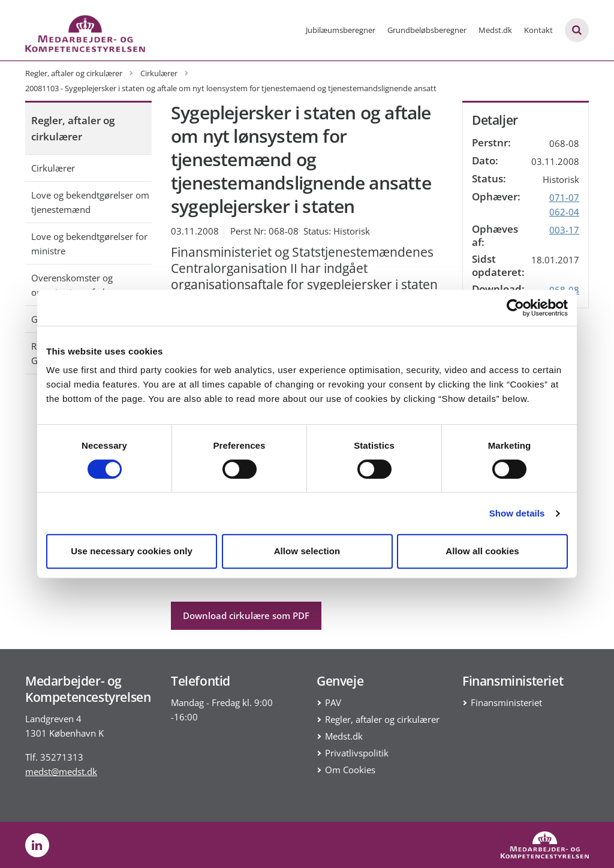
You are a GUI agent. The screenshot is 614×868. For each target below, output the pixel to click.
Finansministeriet (506, 702)
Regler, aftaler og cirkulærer (73, 128)
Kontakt (538, 30)
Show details (517, 513)
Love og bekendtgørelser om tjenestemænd (90, 202)
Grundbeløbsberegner (427, 30)
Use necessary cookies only (132, 551)
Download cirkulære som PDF (246, 615)
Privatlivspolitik (357, 753)
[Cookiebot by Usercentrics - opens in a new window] (515, 308)
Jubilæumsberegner (341, 30)
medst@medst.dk (61, 771)
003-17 (564, 230)
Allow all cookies (482, 551)
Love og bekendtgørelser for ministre (89, 244)
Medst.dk (495, 30)
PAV (333, 702)
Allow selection (307, 551)
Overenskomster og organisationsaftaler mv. (81, 285)
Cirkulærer (53, 168)
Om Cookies (350, 770)
